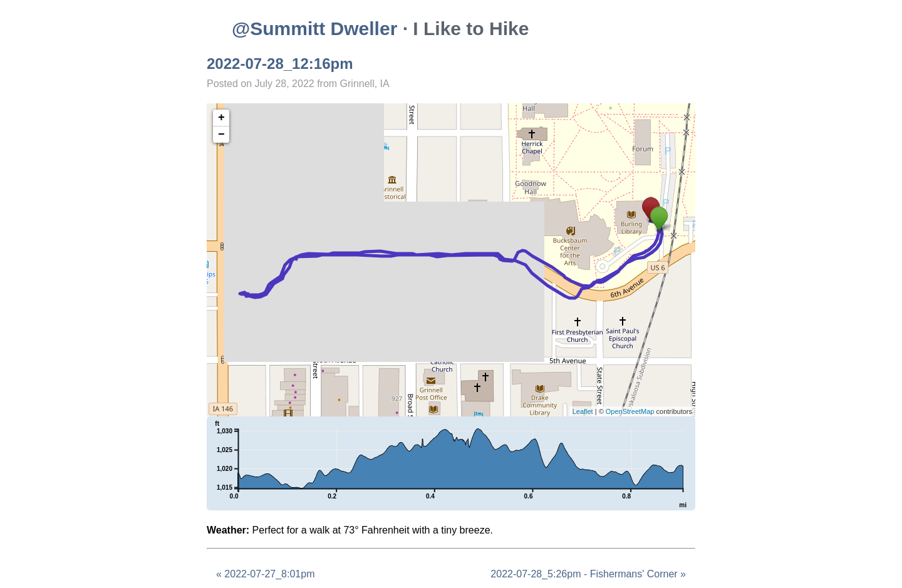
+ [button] (221, 118)
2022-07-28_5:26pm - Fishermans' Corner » (588, 574)
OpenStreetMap (630, 411)
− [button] (221, 135)
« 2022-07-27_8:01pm (265, 574)
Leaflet (583, 411)
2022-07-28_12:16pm (280, 64)
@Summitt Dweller (314, 28)
